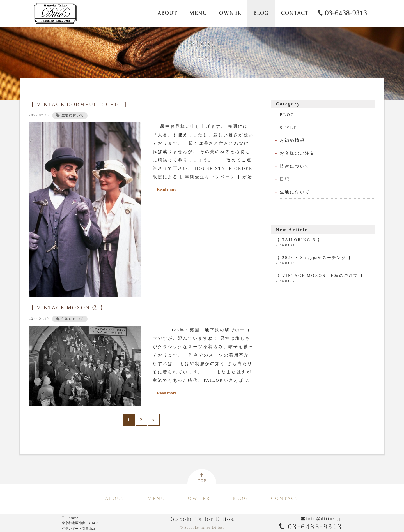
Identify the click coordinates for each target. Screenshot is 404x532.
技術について (295, 175)
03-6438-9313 (311, 527)
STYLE (288, 136)
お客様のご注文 (297, 162)
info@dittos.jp (324, 519)
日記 (285, 188)
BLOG (287, 123)
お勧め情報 (292, 149)
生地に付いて (295, 201)
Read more (167, 198)
